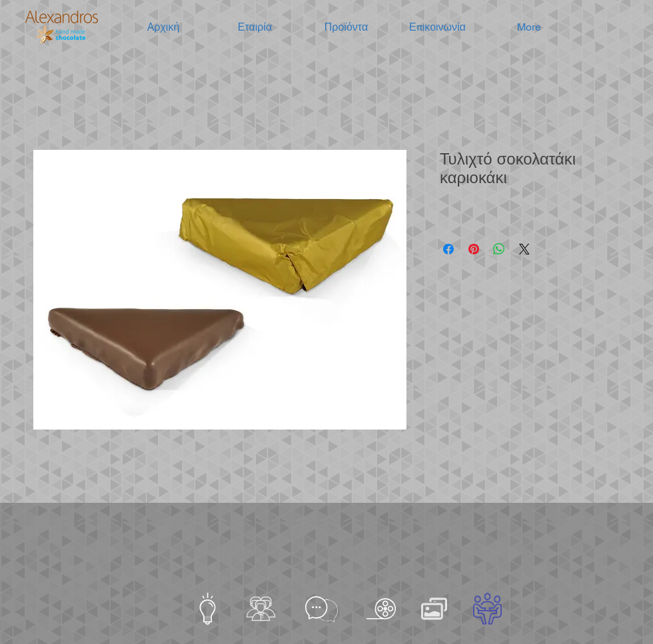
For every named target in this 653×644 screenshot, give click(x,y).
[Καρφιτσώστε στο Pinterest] (474, 249)
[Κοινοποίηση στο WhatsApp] (499, 249)
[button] (255, 27)
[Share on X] (524, 249)
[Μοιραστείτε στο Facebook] (448, 249)
